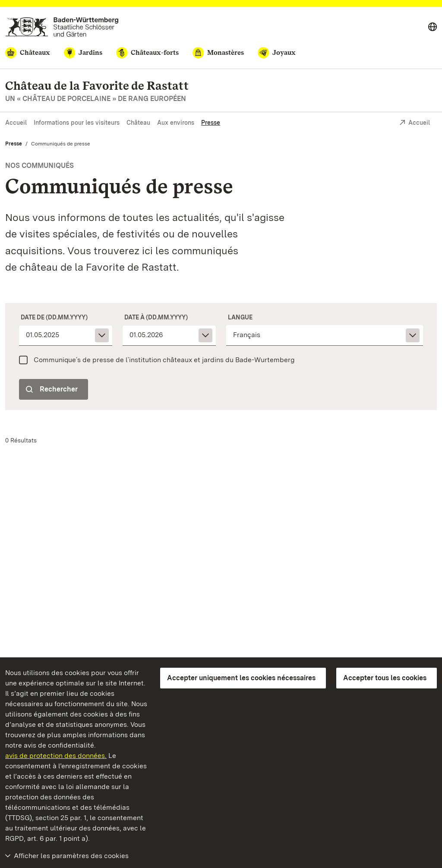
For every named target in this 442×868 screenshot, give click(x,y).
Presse (211, 123)
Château (138, 123)
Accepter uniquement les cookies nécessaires (241, 678)
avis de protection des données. (56, 756)
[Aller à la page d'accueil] (62, 27)
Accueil (16, 123)
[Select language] (433, 27)
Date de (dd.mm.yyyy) (54, 317)
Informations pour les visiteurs (77, 123)
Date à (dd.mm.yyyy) (156, 317)
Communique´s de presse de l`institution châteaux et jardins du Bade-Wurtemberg (164, 360)
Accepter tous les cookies (385, 678)
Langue (240, 317)
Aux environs (176, 123)
